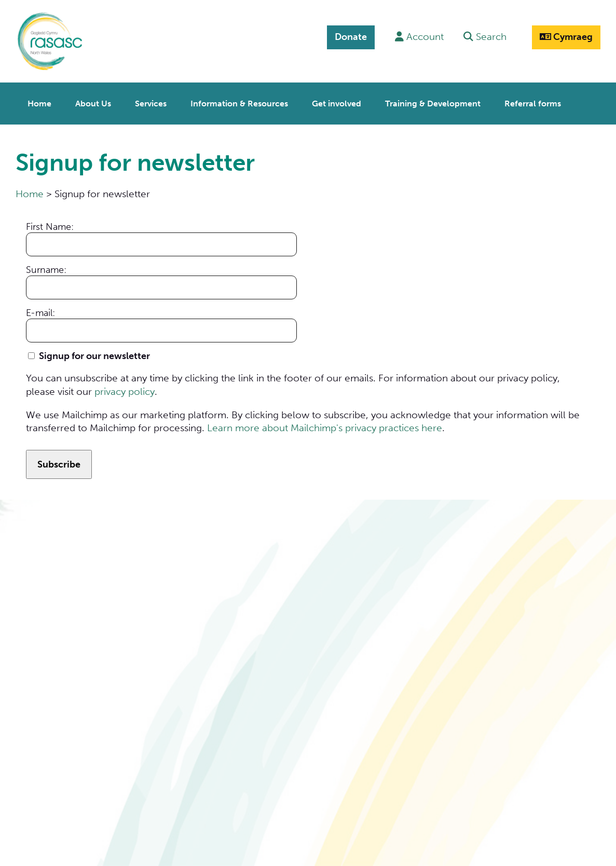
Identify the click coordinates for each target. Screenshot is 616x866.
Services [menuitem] (151, 101)
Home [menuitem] (39, 101)
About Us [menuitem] (93, 101)
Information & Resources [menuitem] (239, 101)
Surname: (46, 267)
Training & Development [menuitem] (433, 101)
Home (30, 191)
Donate (349, 37)
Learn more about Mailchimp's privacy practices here (325, 425)
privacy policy (125, 388)
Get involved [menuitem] (337, 101)
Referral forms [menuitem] (533, 101)
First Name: (50, 224)
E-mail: (40, 310)
